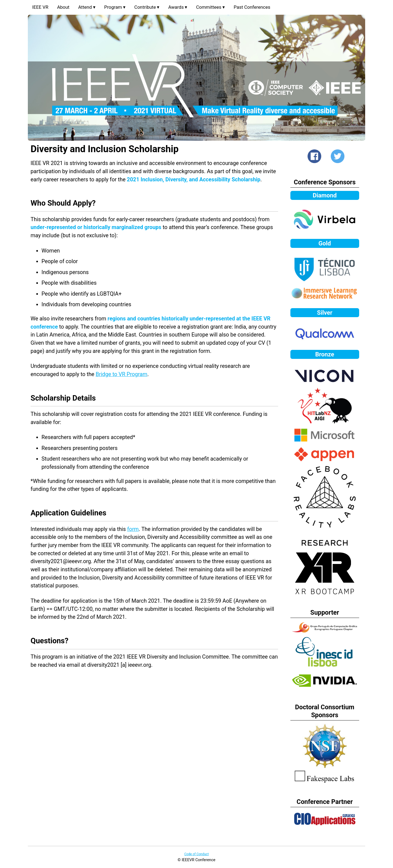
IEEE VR (40, 7)
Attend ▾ (87, 7)
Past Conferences (252, 7)
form (133, 529)
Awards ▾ (178, 7)
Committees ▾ (210, 7)
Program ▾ (115, 7)
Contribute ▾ (147, 7)
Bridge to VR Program (121, 374)
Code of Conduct (196, 854)
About (63, 7)
